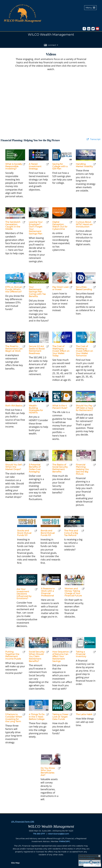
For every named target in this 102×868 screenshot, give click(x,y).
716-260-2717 (39, 834)
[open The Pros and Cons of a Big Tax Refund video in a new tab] (83, 531)
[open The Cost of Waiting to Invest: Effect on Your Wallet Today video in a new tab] (71, 347)
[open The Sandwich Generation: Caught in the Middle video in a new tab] (24, 222)
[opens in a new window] (84, 30)
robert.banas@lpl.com (58, 834)
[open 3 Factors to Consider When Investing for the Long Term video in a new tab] (24, 715)
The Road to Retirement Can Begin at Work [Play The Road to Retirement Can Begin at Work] (14, 349)
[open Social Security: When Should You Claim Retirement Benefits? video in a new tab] (47, 652)
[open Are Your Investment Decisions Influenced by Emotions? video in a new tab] (36, 589)
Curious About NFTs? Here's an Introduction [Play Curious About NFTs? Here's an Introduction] (84, 224)
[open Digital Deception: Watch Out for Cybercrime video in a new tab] (71, 222)
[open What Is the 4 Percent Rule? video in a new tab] (71, 406)
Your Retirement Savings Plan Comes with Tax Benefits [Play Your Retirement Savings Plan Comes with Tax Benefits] (37, 292)
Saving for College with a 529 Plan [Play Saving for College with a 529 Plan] (60, 166)
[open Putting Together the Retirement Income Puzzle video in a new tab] (24, 652)
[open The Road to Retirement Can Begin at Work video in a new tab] (24, 347)
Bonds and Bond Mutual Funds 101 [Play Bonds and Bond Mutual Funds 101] (48, 533)
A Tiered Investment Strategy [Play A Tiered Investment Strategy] (35, 166)
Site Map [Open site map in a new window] (15, 863)
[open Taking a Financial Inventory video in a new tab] (94, 652)
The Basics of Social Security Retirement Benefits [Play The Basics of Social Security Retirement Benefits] (60, 468)
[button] (90, 8)
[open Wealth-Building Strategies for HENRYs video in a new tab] (47, 406)
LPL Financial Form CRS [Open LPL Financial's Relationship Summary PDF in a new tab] (23, 822)
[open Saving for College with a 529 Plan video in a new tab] (71, 164)
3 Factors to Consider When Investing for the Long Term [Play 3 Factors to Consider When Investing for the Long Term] (14, 718)
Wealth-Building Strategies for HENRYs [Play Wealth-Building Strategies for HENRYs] (36, 409)
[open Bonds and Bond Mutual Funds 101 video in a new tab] (59, 531)
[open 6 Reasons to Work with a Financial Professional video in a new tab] (60, 589)
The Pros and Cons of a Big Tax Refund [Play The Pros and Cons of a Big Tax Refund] (71, 533)
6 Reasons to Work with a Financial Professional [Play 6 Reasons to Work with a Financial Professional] (48, 592)
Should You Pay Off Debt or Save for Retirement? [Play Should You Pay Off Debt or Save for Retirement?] (84, 408)
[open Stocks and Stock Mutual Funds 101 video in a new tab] (36, 531)
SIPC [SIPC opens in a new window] (68, 841)
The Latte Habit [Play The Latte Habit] (84, 714)
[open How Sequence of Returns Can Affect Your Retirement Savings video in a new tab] (71, 652)
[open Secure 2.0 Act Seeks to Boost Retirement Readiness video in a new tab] (47, 347)
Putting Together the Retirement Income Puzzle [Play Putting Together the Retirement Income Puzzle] (13, 655)
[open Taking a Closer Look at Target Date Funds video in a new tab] (71, 715)
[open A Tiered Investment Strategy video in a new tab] (47, 164)
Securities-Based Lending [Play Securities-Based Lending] (84, 288)
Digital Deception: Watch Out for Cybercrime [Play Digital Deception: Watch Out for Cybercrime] (60, 226)
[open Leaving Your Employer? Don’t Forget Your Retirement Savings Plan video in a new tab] (47, 222)
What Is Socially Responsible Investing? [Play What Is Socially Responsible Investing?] (14, 166)
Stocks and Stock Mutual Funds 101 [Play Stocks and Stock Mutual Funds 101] (24, 533)
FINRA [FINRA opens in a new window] (62, 841)
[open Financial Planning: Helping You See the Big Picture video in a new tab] (94, 465)
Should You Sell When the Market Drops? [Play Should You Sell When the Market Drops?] (13, 467)
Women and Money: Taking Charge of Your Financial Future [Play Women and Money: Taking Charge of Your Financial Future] (73, 592)
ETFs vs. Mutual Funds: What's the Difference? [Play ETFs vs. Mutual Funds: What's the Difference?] (13, 289)
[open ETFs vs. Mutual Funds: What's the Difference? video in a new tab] (24, 287)
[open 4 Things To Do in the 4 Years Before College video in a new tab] (47, 715)
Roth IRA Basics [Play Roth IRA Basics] (14, 406)
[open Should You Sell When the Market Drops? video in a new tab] (24, 465)
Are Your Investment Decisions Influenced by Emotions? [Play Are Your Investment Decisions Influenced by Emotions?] (24, 594)
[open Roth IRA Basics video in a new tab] (24, 406)
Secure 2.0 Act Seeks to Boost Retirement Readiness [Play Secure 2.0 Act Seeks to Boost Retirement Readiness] (37, 350)
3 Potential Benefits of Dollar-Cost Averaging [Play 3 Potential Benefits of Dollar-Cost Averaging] (35, 468)
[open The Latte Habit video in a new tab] (94, 715)
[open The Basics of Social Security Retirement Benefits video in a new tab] (71, 465)
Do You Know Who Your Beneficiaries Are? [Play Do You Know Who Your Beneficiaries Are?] (48, 772)
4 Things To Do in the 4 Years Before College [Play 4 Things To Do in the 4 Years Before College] (37, 717)
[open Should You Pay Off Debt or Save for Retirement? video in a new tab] (94, 406)
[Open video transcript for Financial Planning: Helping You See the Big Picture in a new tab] (95, 139)
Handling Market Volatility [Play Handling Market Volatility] (84, 165)
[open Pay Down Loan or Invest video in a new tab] (71, 287)
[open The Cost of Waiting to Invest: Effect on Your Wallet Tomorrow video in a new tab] (94, 347)
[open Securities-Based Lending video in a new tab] (94, 287)
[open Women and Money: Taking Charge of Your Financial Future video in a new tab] (83, 589)
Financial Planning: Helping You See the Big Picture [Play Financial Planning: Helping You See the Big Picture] (82, 469)
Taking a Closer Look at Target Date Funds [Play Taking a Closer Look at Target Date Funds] (60, 717)
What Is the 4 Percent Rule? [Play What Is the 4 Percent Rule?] (60, 407)
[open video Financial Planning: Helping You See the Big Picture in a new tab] (88, 139)
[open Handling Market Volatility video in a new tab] (94, 164)
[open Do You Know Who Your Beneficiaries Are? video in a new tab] (59, 768)
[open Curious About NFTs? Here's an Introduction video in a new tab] (94, 222)
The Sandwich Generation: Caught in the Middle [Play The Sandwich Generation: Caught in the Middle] (13, 226)
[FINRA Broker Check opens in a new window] (90, 860)
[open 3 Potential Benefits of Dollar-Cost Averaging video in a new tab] (47, 465)
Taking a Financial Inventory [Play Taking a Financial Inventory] (81, 654)
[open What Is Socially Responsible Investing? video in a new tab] (24, 164)
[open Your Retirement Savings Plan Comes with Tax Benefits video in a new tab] (47, 287)
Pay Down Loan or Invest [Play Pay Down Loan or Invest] (61, 288)
